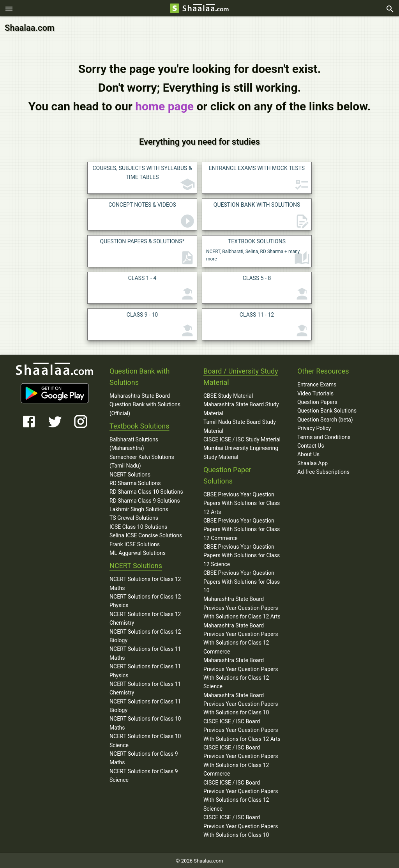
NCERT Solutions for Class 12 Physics (145, 600)
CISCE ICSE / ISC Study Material (242, 438)
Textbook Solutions (139, 425)
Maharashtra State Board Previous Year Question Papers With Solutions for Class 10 (241, 703)
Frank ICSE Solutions (135, 543)
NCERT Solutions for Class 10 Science (145, 739)
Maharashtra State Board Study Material (241, 407)
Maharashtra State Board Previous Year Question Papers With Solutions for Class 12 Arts (242, 607)
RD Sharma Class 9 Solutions (145, 500)
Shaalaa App (312, 462)
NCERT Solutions (130, 473)
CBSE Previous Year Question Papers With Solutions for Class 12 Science (242, 554)
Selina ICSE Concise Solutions (146, 534)
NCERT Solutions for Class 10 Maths (145, 722)
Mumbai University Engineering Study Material (241, 451)
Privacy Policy (314, 427)
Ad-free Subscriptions (323, 471)
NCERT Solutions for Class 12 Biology (145, 635)
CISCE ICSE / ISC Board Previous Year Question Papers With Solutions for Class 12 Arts (242, 729)
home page (164, 105)
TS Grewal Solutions (134, 517)
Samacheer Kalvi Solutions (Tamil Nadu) (142, 460)
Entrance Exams (317, 383)
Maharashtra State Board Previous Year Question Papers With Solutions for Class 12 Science (241, 672)
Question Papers (317, 401)
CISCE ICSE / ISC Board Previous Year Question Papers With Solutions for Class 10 (241, 825)
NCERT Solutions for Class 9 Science (144, 774)
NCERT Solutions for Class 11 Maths (145, 652)
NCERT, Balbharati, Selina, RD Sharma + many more (258, 251)
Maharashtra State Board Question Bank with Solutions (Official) (145, 403)
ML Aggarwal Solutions (138, 552)
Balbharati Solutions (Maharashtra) (134, 443)
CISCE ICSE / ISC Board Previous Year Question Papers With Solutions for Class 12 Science (241, 794)
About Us (308, 453)
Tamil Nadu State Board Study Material (240, 425)
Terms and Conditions (324, 436)
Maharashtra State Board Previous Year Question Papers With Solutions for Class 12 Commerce (241, 637)
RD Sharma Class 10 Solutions (146, 491)
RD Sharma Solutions (135, 482)
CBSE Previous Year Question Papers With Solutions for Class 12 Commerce (242, 528)
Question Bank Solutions (327, 409)
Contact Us (311, 445)
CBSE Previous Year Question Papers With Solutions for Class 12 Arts (242, 502)
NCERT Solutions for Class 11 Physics (145, 670)
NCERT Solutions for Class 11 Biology (145, 705)
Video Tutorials (315, 392)
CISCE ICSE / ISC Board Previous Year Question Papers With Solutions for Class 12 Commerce (241, 759)
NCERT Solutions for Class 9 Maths (144, 757)
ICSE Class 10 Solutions (138, 526)
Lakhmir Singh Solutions (139, 508)
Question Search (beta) (325, 418)
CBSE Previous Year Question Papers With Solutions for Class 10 (242, 580)
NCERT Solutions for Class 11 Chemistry (145, 687)
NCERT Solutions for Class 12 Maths (145, 582)
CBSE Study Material (228, 395)
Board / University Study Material (241, 376)
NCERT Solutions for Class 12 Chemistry (145, 617)
